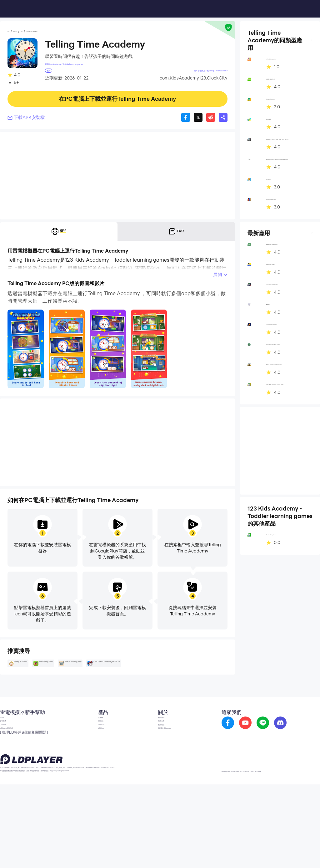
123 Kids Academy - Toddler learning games (90, 66)
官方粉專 (9, 774)
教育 (46, 32)
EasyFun (84, 783)
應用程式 (29, 32)
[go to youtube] (251, 769)
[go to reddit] (268, 769)
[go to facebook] (233, 769)
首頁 (12, 32)
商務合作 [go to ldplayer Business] (158, 774)
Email (6, 764)
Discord (8, 783)
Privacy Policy (240, 854)
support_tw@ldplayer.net (142, 852)
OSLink (82, 774)
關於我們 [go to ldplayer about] (158, 764)
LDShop (83, 793)
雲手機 (82, 764)
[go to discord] (286, 769)
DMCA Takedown (167, 793)
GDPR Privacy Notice (273, 854)
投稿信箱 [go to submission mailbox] (158, 783)
